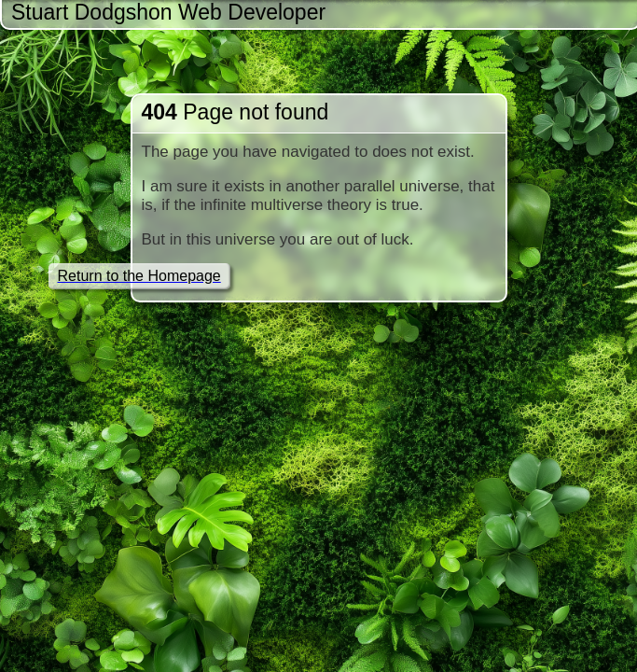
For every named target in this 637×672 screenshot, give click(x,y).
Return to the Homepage (139, 276)
